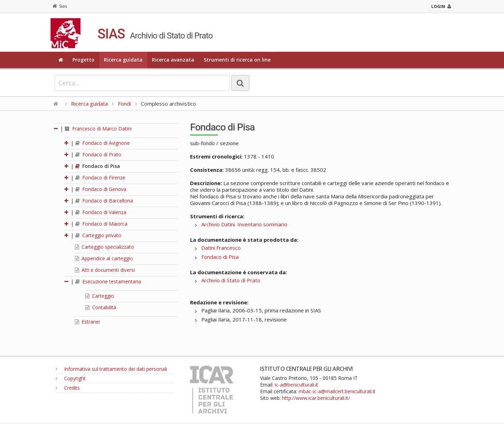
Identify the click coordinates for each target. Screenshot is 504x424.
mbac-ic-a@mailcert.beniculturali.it (337, 391)
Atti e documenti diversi (105, 270)
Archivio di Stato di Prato (231, 280)
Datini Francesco (221, 248)
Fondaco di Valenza (101, 212)
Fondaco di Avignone (103, 143)
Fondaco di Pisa (98, 166)
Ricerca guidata (123, 60)
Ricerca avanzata (173, 60)
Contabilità (101, 307)
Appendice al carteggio (104, 258)
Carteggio (100, 296)
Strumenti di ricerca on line (237, 60)
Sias (60, 6)
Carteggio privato (98, 235)
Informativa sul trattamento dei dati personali (111, 369)
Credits (68, 388)
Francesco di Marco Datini (98, 129)
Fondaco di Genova (101, 189)
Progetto (83, 60)
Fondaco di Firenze (100, 178)
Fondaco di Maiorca (101, 224)
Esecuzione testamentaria (108, 281)
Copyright (71, 378)
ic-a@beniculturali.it (296, 385)
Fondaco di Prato (98, 154)
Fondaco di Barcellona (104, 201)
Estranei (87, 322)
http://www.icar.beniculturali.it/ (316, 398)
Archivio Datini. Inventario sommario (244, 224)
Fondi (124, 104)
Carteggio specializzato (104, 247)
